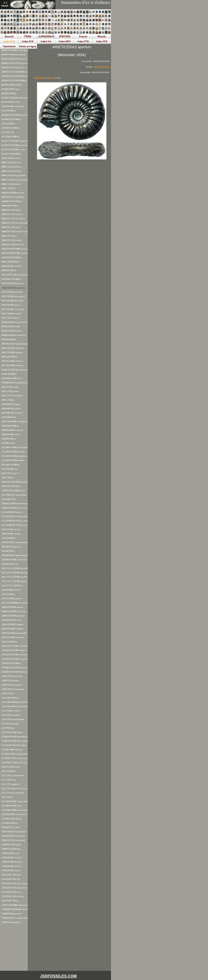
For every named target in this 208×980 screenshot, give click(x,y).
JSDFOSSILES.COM (58, 976)
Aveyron (50, 78)
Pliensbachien (40, 78)
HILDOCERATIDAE (101, 67)
